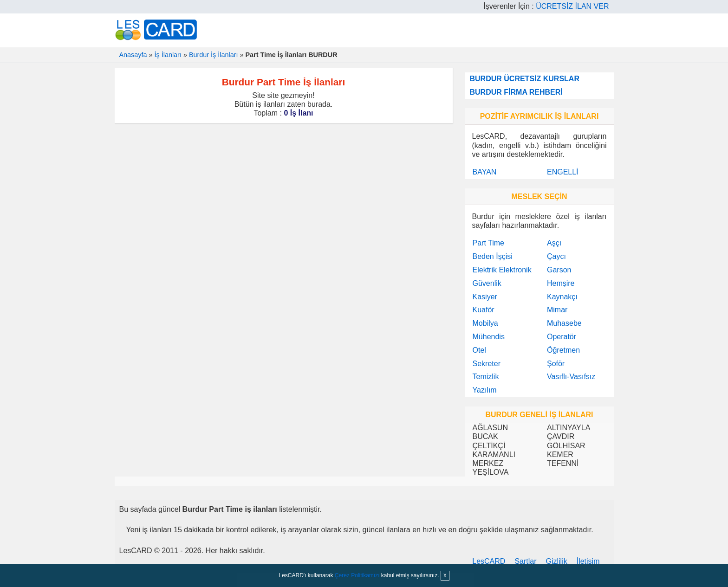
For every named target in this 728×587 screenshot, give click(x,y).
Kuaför (484, 310)
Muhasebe (564, 323)
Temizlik (486, 377)
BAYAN (485, 172)
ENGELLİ (563, 172)
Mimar (557, 310)
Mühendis (489, 337)
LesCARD (489, 561)
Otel (479, 350)
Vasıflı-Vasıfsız (571, 377)
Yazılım (485, 390)
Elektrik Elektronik (502, 270)
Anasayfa (133, 55)
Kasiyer (485, 297)
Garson (559, 270)
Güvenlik (487, 283)
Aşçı (554, 243)
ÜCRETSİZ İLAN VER (572, 6)
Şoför (556, 364)
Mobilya (485, 323)
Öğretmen (563, 350)
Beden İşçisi (493, 256)
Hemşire (561, 283)
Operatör (562, 337)
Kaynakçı (562, 297)
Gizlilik (557, 561)
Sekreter (487, 364)
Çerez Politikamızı (357, 575)
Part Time (488, 243)
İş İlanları (168, 55)
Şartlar (525, 561)
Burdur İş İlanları (214, 55)
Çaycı (556, 256)
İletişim (588, 561)
